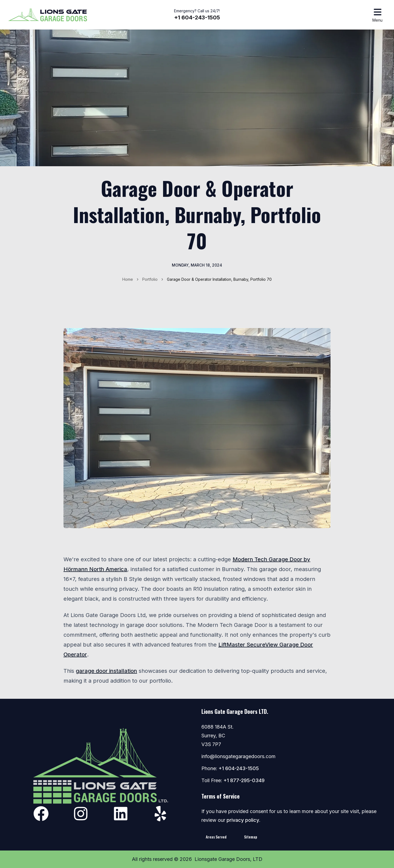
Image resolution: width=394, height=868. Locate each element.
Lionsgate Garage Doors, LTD (228, 859)
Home (128, 279)
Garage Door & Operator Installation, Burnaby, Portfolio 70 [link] (219, 279)
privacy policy (243, 820)
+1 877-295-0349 (244, 780)
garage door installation (106, 671)
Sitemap (251, 837)
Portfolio (150, 279)
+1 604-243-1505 (197, 17)
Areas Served (216, 837)
